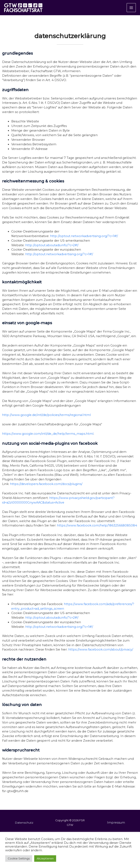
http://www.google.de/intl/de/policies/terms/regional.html (46, 420)
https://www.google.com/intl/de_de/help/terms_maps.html (48, 439)
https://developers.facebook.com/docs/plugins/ (46, 489)
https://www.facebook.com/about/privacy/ (101, 655)
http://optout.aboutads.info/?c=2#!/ (52, 250)
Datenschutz (24, 828)
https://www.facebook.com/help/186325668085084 (97, 531)
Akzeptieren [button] (45, 858)
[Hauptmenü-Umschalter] (131, 10)
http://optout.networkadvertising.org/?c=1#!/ (84, 241)
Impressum (116, 828)
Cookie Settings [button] (19, 858)
